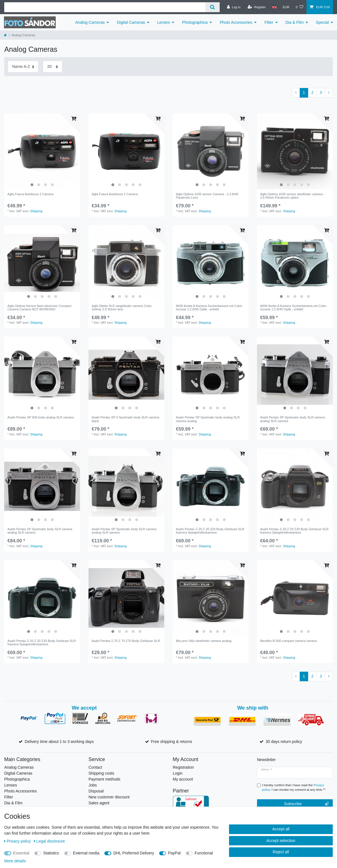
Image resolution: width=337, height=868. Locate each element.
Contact (95, 767)
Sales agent (99, 803)
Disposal (96, 791)
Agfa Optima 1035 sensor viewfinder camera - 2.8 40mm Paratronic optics (292, 196)
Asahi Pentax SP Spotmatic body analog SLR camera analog (208, 419)
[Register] (257, 7)
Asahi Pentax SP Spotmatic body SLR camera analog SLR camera (292, 419)
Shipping (36, 211)
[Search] (212, 7)
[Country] (274, 7)
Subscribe (306, 804)
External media (86, 853)
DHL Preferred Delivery (134, 853)
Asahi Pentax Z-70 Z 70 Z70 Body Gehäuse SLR (126, 641)
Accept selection (281, 841)
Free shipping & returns (172, 742)
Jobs (93, 785)
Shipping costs (101, 773)
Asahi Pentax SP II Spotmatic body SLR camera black (125, 419)
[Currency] (286, 7)
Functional (204, 853)
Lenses (164, 22)
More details (15, 861)
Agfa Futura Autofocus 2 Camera (30, 194)
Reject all (281, 852)
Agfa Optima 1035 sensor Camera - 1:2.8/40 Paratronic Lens (207, 196)
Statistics (51, 853)
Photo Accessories (236, 22)
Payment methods (104, 779)
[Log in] (234, 7)
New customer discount (109, 797)
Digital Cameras (131, 22)
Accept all (281, 829)
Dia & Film (295, 22)
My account (183, 779)
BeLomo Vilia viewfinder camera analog (204, 641)
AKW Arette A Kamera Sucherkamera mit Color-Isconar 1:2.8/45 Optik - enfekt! (209, 308)
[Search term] (105, 7)
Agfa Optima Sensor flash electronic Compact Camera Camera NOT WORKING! (39, 308)
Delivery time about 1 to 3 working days (59, 742)
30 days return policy (284, 742)
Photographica (195, 22)
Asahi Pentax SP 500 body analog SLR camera (41, 417)
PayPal (174, 853)
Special (322, 22)
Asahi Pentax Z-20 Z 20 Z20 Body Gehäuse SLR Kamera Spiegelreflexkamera (210, 531)
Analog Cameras (90, 22)
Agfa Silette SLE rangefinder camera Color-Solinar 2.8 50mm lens (122, 308)
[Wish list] (300, 7)
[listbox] (42, 151)
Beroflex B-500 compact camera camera (288, 641)
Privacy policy (18, 841)
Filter (269, 22)
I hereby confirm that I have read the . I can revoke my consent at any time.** (294, 788)
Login (178, 773)
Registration (183, 767)
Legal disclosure (49, 841)
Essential (21, 853)
